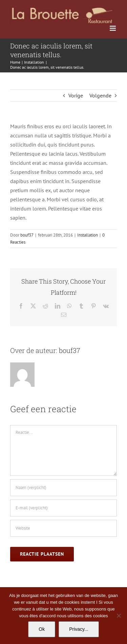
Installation (88, 235)
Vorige (76, 95)
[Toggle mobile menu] (113, 28)
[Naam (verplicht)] (63, 488)
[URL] (63, 528)
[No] (119, 616)
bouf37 (27, 235)
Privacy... (79, 629)
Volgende (100, 95)
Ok (42, 629)
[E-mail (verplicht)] (63, 508)
